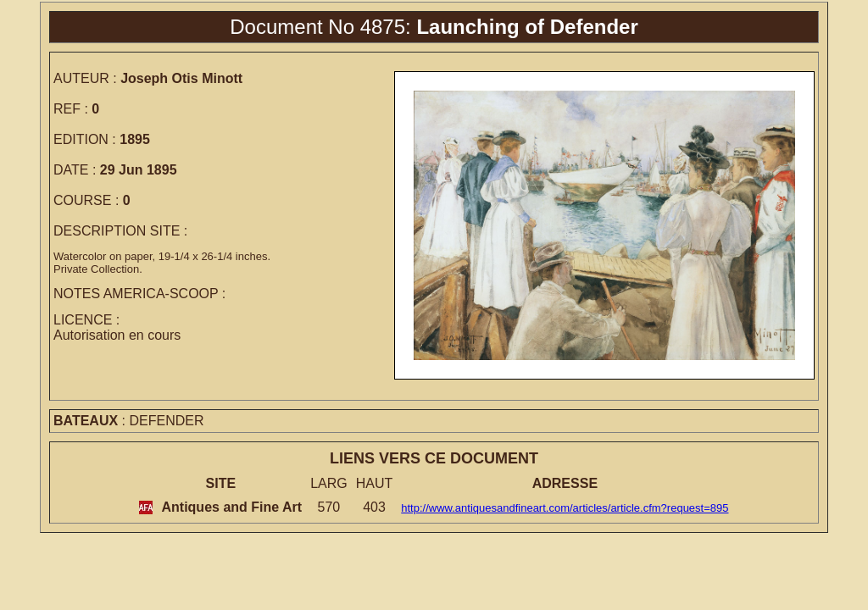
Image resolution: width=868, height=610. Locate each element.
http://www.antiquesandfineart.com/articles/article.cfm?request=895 (565, 508)
